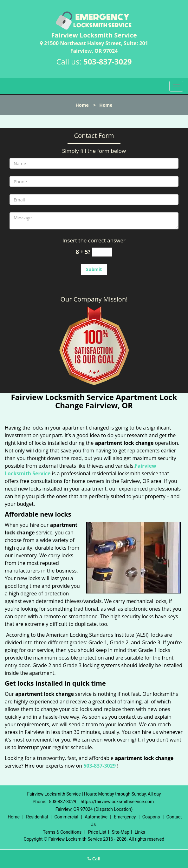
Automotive (96, 817)
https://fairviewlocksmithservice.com (117, 802)
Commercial (66, 817)
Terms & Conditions (62, 832)
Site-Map (121, 832)
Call (94, 859)
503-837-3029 (108, 61)
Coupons (151, 817)
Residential (37, 817)
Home (82, 105)
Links (140, 832)
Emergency (125, 817)
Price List (97, 832)
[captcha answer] (102, 252)
